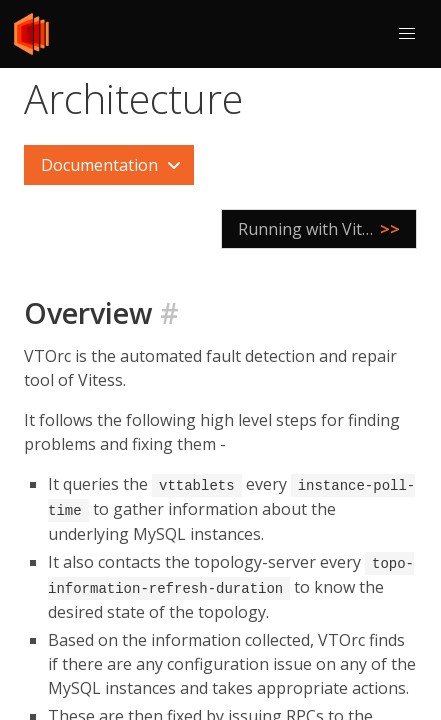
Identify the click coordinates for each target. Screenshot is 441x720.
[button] (407, 34)
